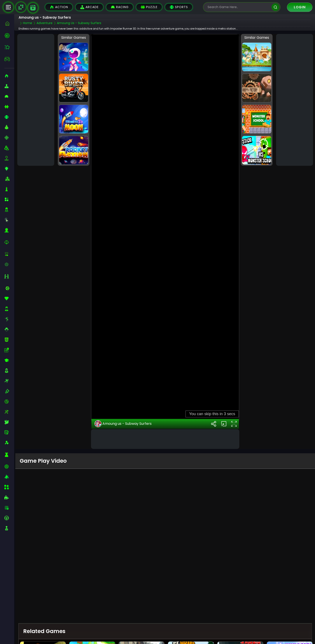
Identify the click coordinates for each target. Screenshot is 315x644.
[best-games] (9, 35)
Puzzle (149, 7)
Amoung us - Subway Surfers (123, 424)
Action (59, 7)
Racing (120, 7)
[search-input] (238, 7)
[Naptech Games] (21, 7)
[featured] (9, 47)
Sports (179, 7)
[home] (9, 24)
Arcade (89, 7)
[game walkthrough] (33, 8)
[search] (275, 7)
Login (300, 7)
